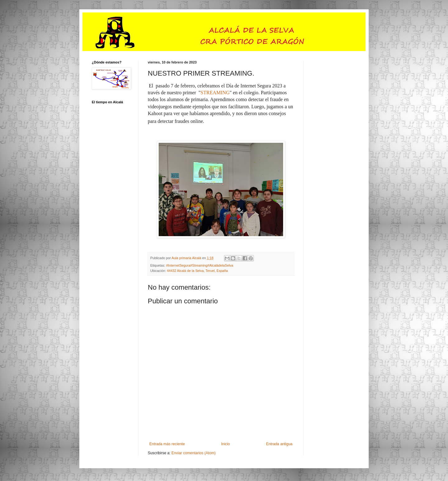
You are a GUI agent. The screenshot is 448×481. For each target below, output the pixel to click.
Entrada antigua (279, 444)
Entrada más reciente (167, 444)
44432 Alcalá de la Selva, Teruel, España (197, 271)
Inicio (226, 444)
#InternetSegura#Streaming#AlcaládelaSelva (200, 265)
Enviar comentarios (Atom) (194, 453)
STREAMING (215, 93)
